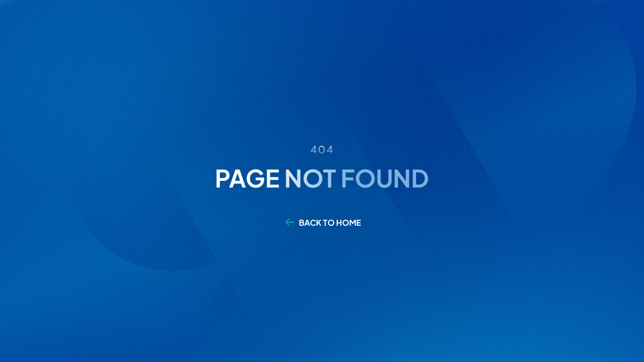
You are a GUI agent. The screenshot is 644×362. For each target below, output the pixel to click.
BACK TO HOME (330, 222)
